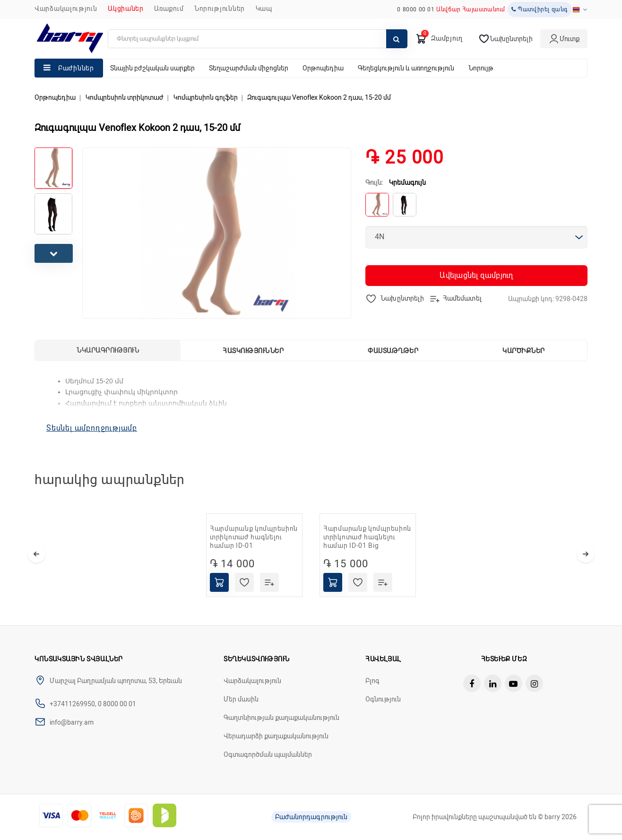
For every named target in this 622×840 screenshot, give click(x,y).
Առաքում (169, 9)
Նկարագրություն (108, 350)
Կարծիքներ (524, 351)
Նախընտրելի (395, 299)
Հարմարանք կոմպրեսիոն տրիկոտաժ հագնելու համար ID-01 (254, 537)
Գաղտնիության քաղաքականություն (281, 718)
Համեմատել (455, 299)
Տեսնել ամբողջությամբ (92, 428)
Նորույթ (481, 68)
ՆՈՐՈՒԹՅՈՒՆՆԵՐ (220, 9)
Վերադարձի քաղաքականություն (276, 736)
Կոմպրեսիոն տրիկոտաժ (125, 97)
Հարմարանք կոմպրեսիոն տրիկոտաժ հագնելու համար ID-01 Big (367, 537)
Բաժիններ (76, 68)
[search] (258, 39)
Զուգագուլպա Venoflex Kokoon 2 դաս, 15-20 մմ (319, 97)
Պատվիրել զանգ (540, 9)
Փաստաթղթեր (393, 351)
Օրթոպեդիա (323, 68)
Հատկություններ (253, 351)
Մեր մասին (241, 699)
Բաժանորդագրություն (311, 817)
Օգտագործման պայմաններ (268, 754)
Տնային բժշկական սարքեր (152, 68)
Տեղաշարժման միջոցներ (249, 68)
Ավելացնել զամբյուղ (476, 275)
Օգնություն (383, 699)
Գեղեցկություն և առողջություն (406, 68)
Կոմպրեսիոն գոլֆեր (206, 97)
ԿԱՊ (264, 9)
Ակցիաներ (126, 9)
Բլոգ (372, 681)
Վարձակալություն (66, 9)
